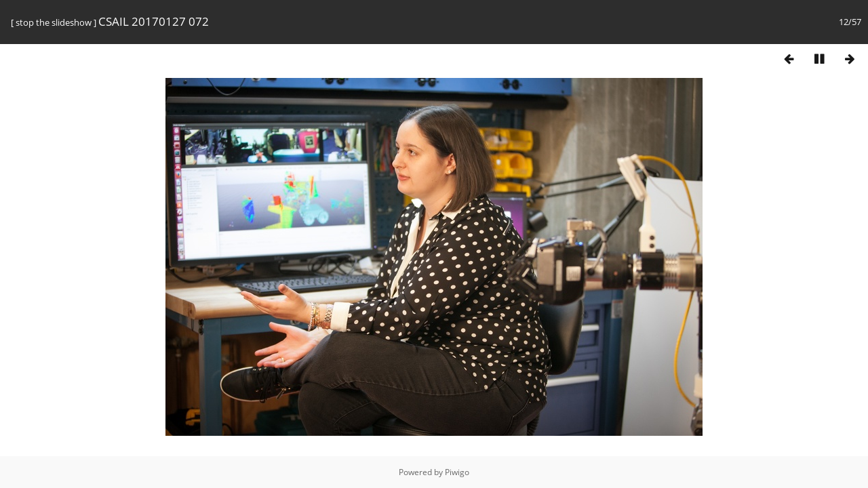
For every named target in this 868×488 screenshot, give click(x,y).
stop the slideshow (54, 22)
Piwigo (457, 472)
